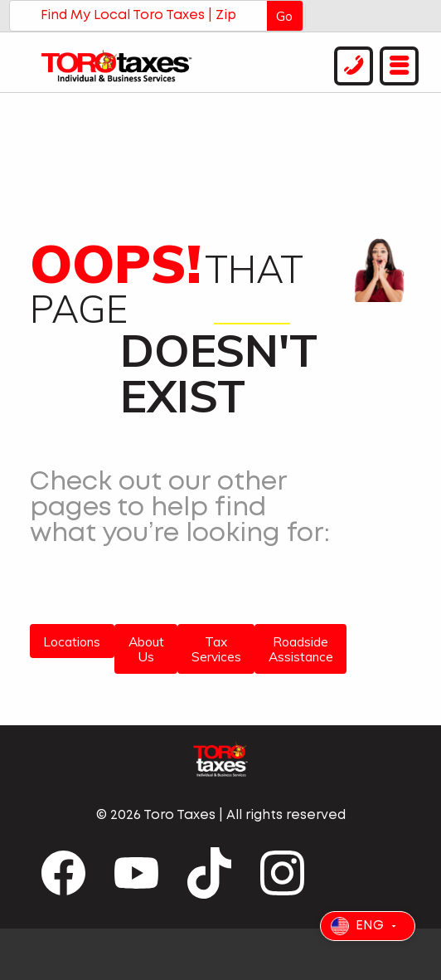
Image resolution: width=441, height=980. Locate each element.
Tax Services (216, 649)
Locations (72, 641)
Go (284, 16)
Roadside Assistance (301, 649)
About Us (146, 649)
